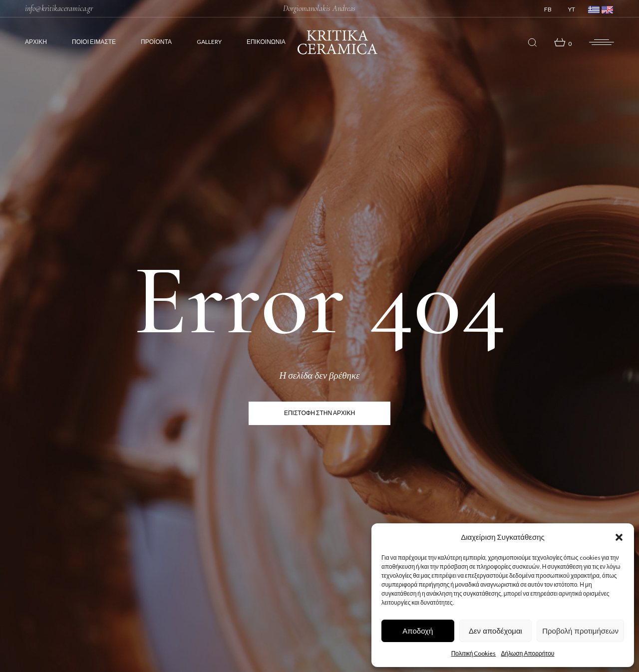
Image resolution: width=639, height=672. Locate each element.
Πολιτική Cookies (474, 653)
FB (548, 9)
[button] (619, 537)
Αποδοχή (418, 631)
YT (572, 9)
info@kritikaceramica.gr (59, 8)
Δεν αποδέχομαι (495, 631)
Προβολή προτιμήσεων (580, 631)
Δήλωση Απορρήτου (527, 653)
